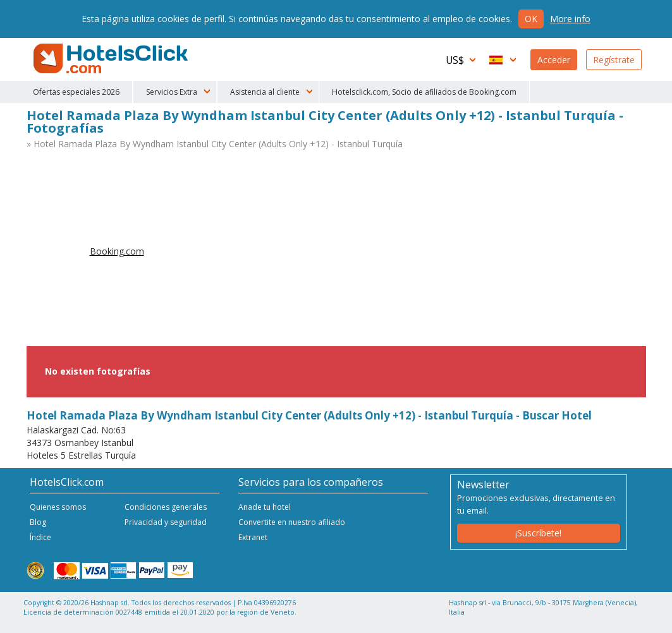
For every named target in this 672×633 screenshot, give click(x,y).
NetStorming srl (594, 619)
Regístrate (614, 60)
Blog (38, 522)
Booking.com (117, 251)
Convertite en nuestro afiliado (292, 522)
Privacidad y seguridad (166, 522)
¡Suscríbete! (538, 533)
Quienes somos (58, 507)
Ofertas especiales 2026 (76, 92)
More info (570, 19)
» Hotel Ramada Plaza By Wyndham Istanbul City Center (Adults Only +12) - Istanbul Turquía (215, 144)
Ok (531, 19)
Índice (40, 537)
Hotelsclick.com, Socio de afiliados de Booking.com (424, 92)
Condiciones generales (166, 507)
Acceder (554, 60)
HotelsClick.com (112, 59)
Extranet (253, 537)
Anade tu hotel (265, 507)
